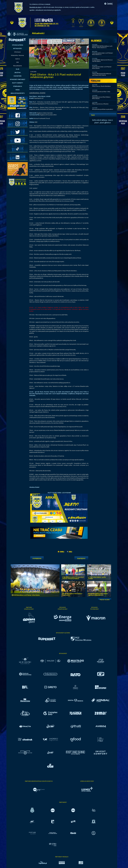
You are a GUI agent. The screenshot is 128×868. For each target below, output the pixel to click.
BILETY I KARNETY (18, 83)
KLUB (18, 69)
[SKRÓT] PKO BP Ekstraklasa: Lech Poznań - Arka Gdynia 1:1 (102, 47)
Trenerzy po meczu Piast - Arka (101, 92)
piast (97, 122)
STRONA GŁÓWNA (17, 45)
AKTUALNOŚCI (17, 48)
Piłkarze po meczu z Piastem (100, 104)
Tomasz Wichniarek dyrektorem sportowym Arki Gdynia (102, 74)
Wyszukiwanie (18, 66)
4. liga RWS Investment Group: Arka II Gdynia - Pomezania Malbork (73, 578)
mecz (110, 120)
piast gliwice (105, 122)
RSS (18, 62)
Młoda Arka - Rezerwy (17, 55)
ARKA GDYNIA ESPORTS (18, 93)
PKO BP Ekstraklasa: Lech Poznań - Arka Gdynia (26, 595)
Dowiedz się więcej (35, 7)
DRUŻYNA (17, 73)
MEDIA (17, 90)
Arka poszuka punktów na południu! (103, 109)
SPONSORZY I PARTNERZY (18, 79)
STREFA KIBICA (17, 86)
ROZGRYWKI (18, 76)
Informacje (17, 52)
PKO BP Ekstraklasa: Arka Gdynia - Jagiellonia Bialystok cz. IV (98, 594)
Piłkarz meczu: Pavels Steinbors (101, 86)
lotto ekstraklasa (100, 120)
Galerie (17, 59)
